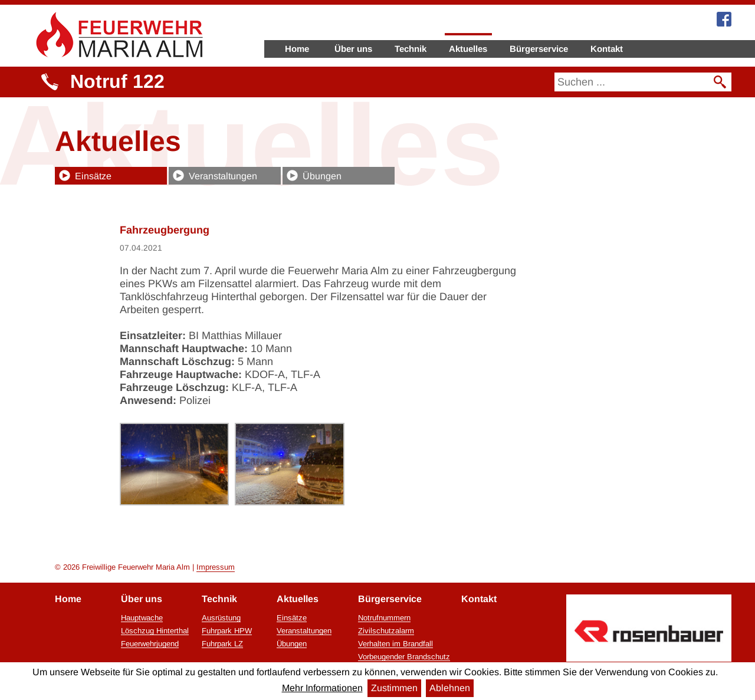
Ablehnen (450, 688)
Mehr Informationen (322, 688)
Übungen (322, 176)
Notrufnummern (384, 618)
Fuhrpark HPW (227, 631)
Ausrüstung (221, 618)
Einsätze (93, 176)
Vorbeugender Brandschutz (404, 657)
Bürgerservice (539, 49)
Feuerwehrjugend (150, 644)
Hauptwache (142, 618)
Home (297, 49)
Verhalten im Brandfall (395, 644)
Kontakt (607, 49)
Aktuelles (468, 49)
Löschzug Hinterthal (155, 631)
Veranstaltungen (223, 176)
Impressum (216, 567)
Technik (411, 49)
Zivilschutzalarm (386, 631)
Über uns (353, 49)
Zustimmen (394, 688)
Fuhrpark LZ (222, 644)
